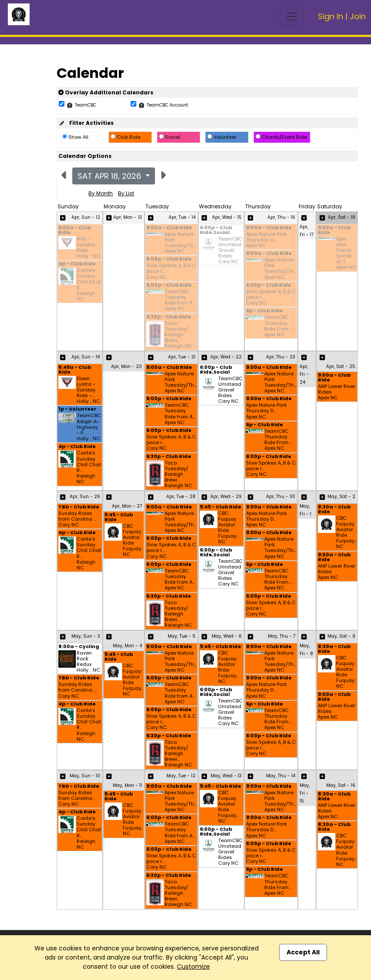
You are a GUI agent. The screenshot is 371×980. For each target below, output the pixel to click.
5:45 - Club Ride (119, 518)
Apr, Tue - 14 (182, 217)
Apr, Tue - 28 (181, 497)
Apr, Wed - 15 (227, 217)
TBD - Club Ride (79, 507)
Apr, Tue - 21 (182, 357)
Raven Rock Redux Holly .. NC (88, 662)
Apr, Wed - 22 (226, 357)
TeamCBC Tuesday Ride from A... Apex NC (180, 300)
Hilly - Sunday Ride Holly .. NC (88, 248)
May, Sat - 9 (341, 636)
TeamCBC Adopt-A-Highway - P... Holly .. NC (89, 427)
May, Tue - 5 (182, 636)
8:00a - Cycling (79, 647)
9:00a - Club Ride (75, 231)
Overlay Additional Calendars (106, 92)
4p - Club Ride (77, 264)
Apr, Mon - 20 (126, 366)
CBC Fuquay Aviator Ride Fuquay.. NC (133, 540)
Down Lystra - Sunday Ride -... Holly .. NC (88, 390)
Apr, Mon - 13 (128, 217)
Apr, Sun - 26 (85, 497)
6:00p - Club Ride (169, 259)
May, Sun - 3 (86, 636)
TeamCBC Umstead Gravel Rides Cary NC (230, 251)
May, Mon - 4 (127, 646)
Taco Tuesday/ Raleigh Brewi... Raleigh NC (178, 335)
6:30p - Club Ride (169, 317)
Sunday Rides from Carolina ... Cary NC (77, 519)
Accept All (303, 952)
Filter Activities (86, 123)
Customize (193, 967)
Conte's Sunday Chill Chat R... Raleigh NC (89, 285)
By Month (101, 193)
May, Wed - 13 (226, 776)
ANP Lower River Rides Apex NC (337, 392)
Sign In (331, 16)
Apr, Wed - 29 (226, 497)
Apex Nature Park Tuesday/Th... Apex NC (180, 243)
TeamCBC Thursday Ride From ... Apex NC (278, 326)
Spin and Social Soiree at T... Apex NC (346, 253)
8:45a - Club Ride (75, 370)
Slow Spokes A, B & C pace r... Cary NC (171, 271)
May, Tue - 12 (181, 776)
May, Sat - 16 (341, 785)
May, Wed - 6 (227, 636)
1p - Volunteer (78, 410)
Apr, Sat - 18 (342, 217)
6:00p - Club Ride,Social (216, 231)
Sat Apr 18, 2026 (110, 176)
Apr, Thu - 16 (281, 217)
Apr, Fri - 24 (304, 374)
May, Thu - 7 (282, 636)
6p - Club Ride (265, 311)
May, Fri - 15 (305, 793)
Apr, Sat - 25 (341, 366)
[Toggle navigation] (292, 17)
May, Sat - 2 (341, 497)
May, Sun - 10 (85, 776)
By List (126, 193)
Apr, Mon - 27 (127, 506)
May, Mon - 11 (127, 785)
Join (358, 16)
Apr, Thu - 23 (281, 357)
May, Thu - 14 (281, 776)
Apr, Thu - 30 (281, 497)
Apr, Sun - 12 (86, 217)
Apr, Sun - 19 (86, 357)
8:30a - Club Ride (334, 510)
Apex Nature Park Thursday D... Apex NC (266, 240)
